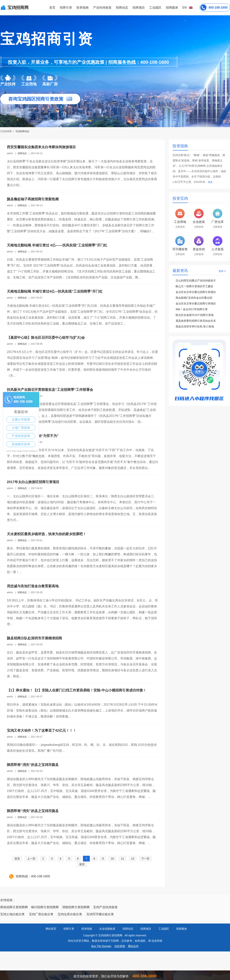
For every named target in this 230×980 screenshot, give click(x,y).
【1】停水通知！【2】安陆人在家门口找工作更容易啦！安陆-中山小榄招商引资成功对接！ (77, 690)
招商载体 (182, 929)
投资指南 (83, 8)
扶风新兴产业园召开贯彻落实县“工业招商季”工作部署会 (50, 390)
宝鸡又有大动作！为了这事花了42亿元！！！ (42, 731)
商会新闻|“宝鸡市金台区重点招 (194, 298)
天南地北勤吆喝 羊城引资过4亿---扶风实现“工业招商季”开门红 (55, 291)
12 (133, 859)
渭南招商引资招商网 (76, 907)
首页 (52, 8)
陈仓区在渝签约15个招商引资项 (195, 315)
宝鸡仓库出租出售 (70, 914)
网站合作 (133, 946)
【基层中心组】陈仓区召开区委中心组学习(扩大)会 (46, 338)
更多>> (222, 271)
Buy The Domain (101, 946)
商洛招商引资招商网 (14, 907)
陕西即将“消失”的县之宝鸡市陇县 (33, 765)
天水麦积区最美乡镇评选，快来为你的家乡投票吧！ (47, 534)
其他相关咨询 (21, 444)
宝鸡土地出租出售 (12, 914)
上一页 (31, 859)
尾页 (82, 864)
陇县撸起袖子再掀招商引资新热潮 (33, 199)
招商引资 (66, 8)
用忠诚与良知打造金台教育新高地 (33, 586)
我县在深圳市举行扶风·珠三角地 (195, 326)
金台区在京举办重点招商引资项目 (196, 292)
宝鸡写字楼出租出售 (100, 914)
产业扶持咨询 (21, 436)
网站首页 (51, 929)
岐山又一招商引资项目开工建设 (194, 286)
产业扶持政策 (102, 8)
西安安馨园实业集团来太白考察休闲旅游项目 (41, 147)
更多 (210, 182)
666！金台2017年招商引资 (192, 309)
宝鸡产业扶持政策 (105, 907)
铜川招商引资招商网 (45, 907)
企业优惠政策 (107, 929)
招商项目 (139, 8)
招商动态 (122, 8)
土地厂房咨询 (21, 428)
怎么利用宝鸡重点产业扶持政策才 (196, 281)
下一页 (145, 859)
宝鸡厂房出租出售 (41, 914)
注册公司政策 (21, 419)
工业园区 (155, 8)
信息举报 (120, 946)
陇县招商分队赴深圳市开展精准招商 (34, 638)
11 (123, 859)
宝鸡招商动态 (22, 131)
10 (112, 859)
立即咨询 (180, 227)
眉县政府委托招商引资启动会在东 (196, 321)
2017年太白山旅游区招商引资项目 (33, 482)
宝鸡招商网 (6, 131)
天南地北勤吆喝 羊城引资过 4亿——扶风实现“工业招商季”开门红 (57, 245)
